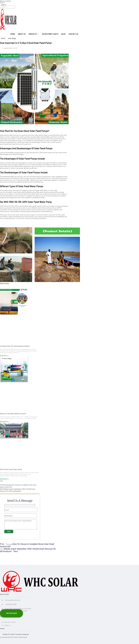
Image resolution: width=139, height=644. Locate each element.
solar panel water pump (37, 206)
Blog (63, 34)
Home (13, 34)
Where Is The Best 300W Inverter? (13, 414)
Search (2, 3)
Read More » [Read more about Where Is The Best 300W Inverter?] (4, 422)
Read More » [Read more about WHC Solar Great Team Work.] (4, 479)
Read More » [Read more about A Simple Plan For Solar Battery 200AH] (4, 356)
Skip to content (5, 1)
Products (34, 34)
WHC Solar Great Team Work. (11, 469)
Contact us (73, 34)
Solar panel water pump (9, 135)
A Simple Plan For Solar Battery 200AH (15, 346)
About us (22, 34)
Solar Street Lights (50, 34)
